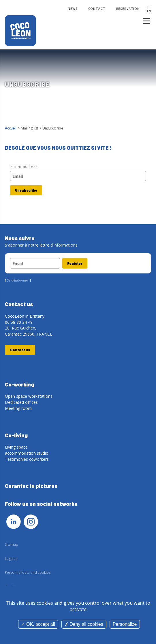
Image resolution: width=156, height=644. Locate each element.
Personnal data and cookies (28, 572)
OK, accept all (38, 624)
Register (75, 263)
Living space (16, 447)
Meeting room (18, 408)
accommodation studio (27, 453)
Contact (97, 9)
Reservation (128, 9)
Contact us (20, 350)
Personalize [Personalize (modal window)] (125, 624)
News (73, 9)
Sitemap (12, 544)
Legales (11, 559)
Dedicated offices (21, 402)
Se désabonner (18, 280)
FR (149, 7)
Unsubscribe (26, 190)
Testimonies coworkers (27, 459)
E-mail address (24, 166)
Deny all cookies (84, 624)
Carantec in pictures (31, 486)
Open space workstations (29, 396)
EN (149, 11)
